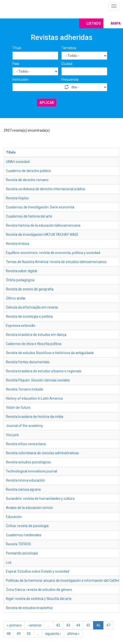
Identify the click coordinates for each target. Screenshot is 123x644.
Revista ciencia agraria (23, 489)
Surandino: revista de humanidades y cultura (40, 499)
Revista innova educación (25, 480)
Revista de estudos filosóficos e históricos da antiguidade (50, 353)
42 (58, 625)
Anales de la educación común (29, 508)
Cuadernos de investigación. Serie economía (40, 207)
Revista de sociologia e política (29, 316)
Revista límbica (18, 244)
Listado (94, 23)
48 (9, 634)
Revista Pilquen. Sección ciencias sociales (38, 380)
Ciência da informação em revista (32, 307)
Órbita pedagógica (20, 280)
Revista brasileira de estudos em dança (36, 335)
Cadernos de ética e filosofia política (34, 344)
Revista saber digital (21, 271)
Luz (9, 562)
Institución (20, 79)
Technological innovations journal (31, 471)
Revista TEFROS (18, 544)
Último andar (16, 298)
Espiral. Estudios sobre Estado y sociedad (37, 571)
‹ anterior (35, 625)
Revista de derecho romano (27, 180)
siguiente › (53, 634)
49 (19, 634)
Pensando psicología (22, 553)
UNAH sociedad (18, 162)
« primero (14, 625)
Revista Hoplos (17, 198)
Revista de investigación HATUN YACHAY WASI (42, 235)
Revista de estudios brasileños (29, 608)
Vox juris (12, 435)
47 (108, 625)
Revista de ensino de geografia (30, 289)
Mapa (116, 23)
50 (29, 634)
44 (78, 625)
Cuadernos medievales (24, 535)
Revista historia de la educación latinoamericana (43, 225)
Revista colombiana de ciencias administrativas (42, 453)
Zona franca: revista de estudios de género (39, 590)
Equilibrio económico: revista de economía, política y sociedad (53, 253)
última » (73, 634)
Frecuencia (70, 79)
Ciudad (67, 64)
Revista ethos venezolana (26, 444)
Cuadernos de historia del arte (29, 216)
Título (17, 48)
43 (68, 625)
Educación (14, 517)
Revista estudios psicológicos (28, 462)
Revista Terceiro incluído (25, 389)
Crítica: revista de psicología (27, 526)
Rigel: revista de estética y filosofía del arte (39, 599)
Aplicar (47, 103)
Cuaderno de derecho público (28, 171)
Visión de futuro (18, 408)
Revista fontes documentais (28, 362)
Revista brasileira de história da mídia (35, 417)
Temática (69, 48)
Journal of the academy (24, 426)
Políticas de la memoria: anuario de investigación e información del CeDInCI (64, 581)
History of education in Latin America (34, 398)
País (16, 64)
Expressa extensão (21, 326)
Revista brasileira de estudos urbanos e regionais (44, 371)
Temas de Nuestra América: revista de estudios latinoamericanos (56, 262)
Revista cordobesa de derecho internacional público (46, 189)
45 (88, 625)
